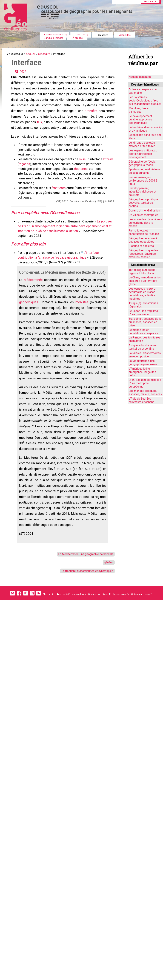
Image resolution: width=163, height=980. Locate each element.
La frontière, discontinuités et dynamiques (85, 608)
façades (25, 171)
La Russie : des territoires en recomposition (145, 355)
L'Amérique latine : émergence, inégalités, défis (143, 372)
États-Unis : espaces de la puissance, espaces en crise (145, 322)
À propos (78, 38)
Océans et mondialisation (144, 211)
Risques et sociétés (141, 246)
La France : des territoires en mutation (145, 339)
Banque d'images (54, 38)
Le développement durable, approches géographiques (140, 119)
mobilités (82, 319)
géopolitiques (30, 319)
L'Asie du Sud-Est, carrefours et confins (141, 400)
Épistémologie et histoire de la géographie (144, 171)
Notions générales (140, 77)
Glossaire (103, 35)
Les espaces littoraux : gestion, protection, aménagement (143, 154)
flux (40, 128)
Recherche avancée (119, 632)
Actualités (125, 35)
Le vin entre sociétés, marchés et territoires (142, 144)
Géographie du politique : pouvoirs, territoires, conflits (144, 203)
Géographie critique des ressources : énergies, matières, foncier (143, 254)
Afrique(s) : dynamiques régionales (143, 305)
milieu (84, 166)
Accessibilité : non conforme (72, 632)
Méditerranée (34, 294)
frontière (91, 116)
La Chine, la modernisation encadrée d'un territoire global (145, 281)
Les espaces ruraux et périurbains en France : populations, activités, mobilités (143, 294)
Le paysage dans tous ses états (145, 137)
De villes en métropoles (144, 215)
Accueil (34, 54)
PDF (24, 73)
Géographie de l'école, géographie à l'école (142, 163)
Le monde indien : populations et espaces (143, 332)
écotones (82, 176)
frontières (59, 195)
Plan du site (49, 632)
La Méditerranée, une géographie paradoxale (83, 590)
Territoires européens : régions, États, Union (143, 272)
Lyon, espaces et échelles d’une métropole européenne (145, 383)
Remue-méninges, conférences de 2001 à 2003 (143, 181)
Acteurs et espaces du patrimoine (143, 91)
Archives (103, 632)
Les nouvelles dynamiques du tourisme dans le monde (145, 223)
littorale (109, 166)
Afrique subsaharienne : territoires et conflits (143, 347)
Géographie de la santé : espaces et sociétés (144, 240)
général (108, 599)
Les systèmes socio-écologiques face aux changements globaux (145, 101)
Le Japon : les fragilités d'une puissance (143, 313)
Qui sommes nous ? (141, 632)
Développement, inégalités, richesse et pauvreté (142, 192)
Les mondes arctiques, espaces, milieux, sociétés (145, 392)
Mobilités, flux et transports (139, 110)
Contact (92, 632)
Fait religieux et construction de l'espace (144, 232)
